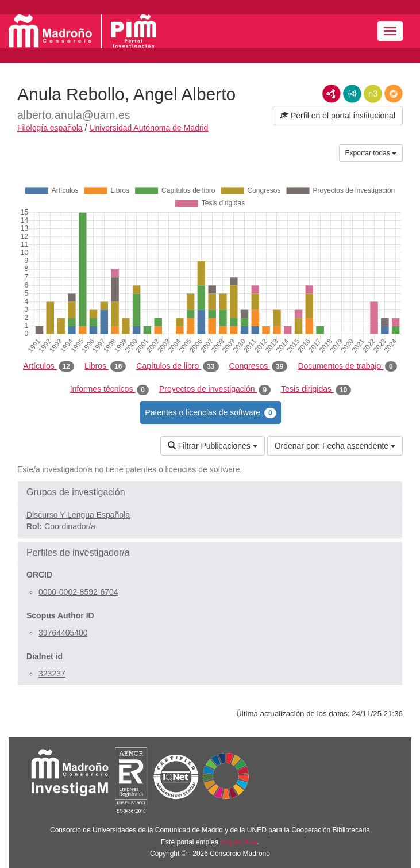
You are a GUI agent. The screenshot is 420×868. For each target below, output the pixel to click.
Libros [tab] (105, 366)
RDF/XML (332, 94)
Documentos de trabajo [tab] (347, 366)
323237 (52, 674)
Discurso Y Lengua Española (78, 515)
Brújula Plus (239, 842)
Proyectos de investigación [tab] (215, 389)
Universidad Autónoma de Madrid (149, 128)
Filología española (50, 128)
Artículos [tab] (49, 366)
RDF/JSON (394, 94)
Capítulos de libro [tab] (177, 366)
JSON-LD (352, 94)
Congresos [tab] (259, 366)
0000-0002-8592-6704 (78, 592)
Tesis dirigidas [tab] (316, 389)
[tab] (210, 492)
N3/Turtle (373, 94)
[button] (210, 492)
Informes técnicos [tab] (109, 389)
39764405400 (63, 633)
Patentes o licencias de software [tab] (210, 413)
